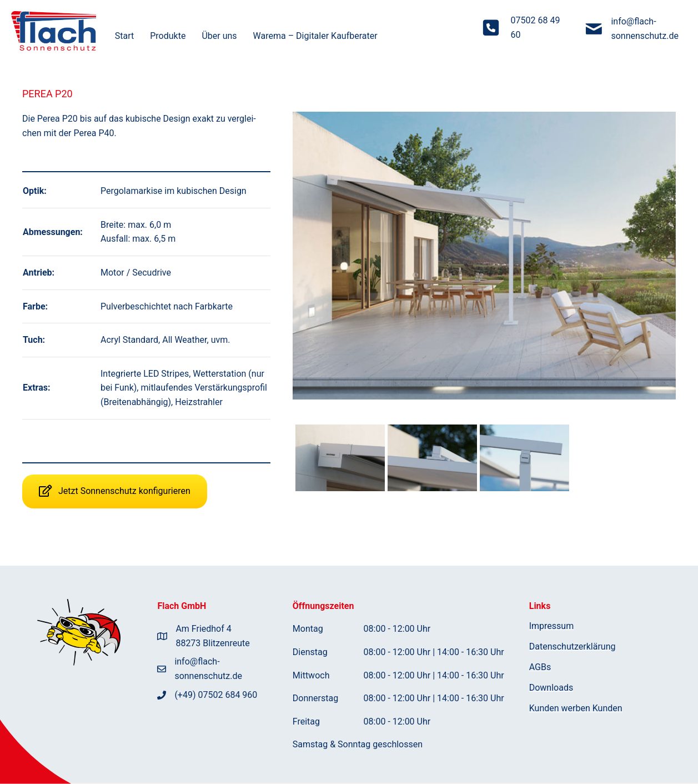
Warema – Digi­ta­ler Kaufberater (315, 36)
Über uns (219, 36)
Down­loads (551, 688)
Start (124, 36)
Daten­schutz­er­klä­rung (573, 647)
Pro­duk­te (168, 36)
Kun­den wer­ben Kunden (576, 709)
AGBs (540, 668)
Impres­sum (552, 626)
